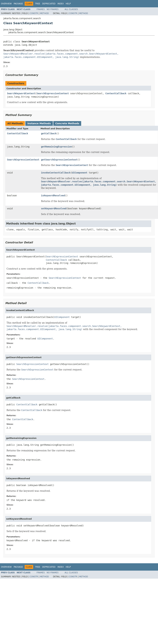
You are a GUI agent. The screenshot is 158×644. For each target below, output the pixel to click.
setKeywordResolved (54, 208)
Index (61, 4)
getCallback (49, 133)
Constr (34, 13)
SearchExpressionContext (53, 93)
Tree (38, 4)
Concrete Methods (67, 123)
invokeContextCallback (56, 173)
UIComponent (80, 173)
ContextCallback (116, 93)
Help (68, 4)
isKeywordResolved (53, 195)
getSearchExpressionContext (59, 160)
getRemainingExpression (56, 147)
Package (18, 4)
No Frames (53, 9)
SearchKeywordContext (21, 93)
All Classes (71, 9)
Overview (6, 4)
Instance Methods (39, 123)
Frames (41, 9)
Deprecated (49, 4)
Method (44, 13)
